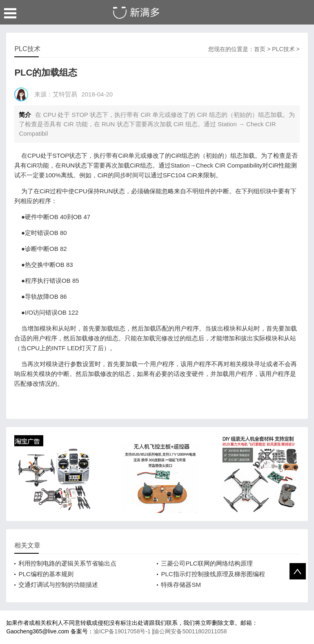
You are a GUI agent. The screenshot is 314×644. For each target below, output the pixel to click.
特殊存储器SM (181, 585)
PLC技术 (283, 49)
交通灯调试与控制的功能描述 (58, 585)
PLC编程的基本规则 (46, 574)
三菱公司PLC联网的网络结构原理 (207, 563)
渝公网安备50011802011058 (190, 631)
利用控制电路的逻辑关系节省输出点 (67, 563)
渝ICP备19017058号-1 (123, 631)
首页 (260, 49)
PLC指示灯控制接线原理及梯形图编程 (213, 574)
